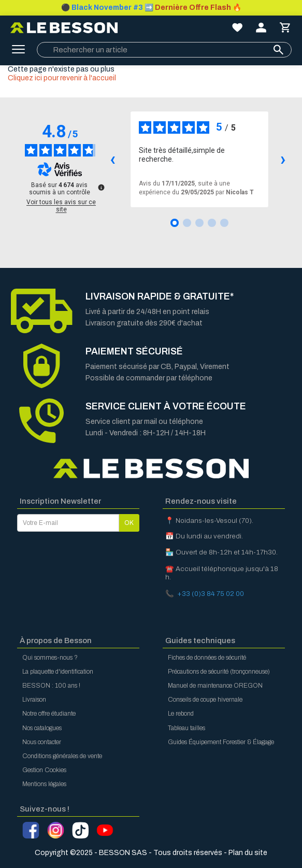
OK (129, 523)
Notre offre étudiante (49, 714)
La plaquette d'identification (58, 672)
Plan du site (248, 853)
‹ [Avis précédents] (113, 159)
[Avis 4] (212, 223)
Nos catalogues (42, 728)
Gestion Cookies (44, 770)
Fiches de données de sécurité (207, 658)
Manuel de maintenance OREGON (215, 686)
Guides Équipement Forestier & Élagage (221, 742)
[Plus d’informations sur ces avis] (100, 187)
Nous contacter (42, 742)
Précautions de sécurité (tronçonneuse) (219, 672)
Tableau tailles (186, 728)
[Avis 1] (175, 223)
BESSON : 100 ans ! (51, 686)
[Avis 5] (224, 223)
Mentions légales (44, 784)
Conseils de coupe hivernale (205, 700)
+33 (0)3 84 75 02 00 (211, 594)
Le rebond (181, 714)
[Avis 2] (187, 223)
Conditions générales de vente (62, 756)
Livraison (34, 700)
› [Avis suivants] (283, 159)
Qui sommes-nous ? (50, 658)
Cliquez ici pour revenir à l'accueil (62, 78)
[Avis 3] (199, 223)
